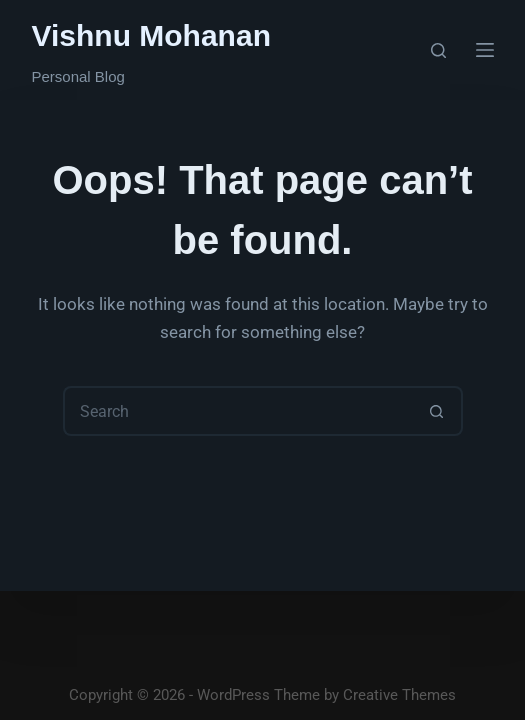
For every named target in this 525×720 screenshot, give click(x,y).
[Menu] (485, 50)
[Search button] (438, 411)
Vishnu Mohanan (151, 35)
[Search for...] (238, 411)
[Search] (438, 50)
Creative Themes (399, 695)
